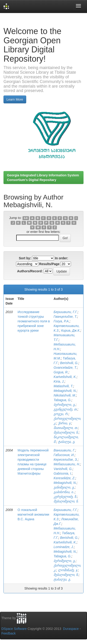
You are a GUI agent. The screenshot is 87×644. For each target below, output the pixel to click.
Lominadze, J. (64, 547)
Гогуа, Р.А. (61, 321)
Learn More (15, 99)
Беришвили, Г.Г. (66, 312)
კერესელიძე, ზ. (65, 497)
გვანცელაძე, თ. (66, 409)
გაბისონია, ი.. (64, 492)
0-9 (26, 218)
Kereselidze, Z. (64, 478)
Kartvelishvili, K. (65, 377)
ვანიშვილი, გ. (64, 487)
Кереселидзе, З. (66, 460)
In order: (62, 258)
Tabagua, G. (63, 400)
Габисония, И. (64, 455)
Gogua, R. (61, 372)
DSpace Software (14, 629)
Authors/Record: (30, 271)
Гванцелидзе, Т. (65, 317)
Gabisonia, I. (63, 473)
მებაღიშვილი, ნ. (66, 432)
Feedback (8, 633)
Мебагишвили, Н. (67, 464)
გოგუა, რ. (61, 414)
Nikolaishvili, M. (65, 395)
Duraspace (71, 629)
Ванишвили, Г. (64, 450)
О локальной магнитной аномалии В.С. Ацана (33, 514)
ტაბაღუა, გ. (67, 442)
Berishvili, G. (69, 363)
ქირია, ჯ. (65, 423)
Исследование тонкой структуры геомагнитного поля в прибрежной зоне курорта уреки (34, 321)
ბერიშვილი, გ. (65, 405)
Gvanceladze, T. (65, 368)
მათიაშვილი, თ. (66, 428)
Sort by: (25, 258)
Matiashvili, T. (63, 386)
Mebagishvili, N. (65, 391)
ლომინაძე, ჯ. (68, 570)
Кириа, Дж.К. (71, 330)
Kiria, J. (59, 381)
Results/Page (49, 264)
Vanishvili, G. (63, 469)
